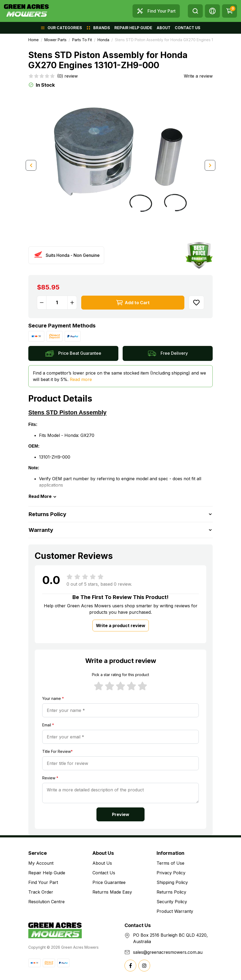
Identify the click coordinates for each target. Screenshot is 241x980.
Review (50, 778)
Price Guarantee (109, 882)
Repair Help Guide (47, 873)
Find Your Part (43, 882)
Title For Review (57, 751)
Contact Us (104, 873)
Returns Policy (171, 892)
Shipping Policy (172, 882)
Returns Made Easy (112, 892)
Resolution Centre (46, 902)
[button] (212, 11)
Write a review (198, 76)
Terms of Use (170, 863)
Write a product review (121, 626)
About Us (102, 863)
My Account (41, 863)
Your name (53, 698)
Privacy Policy (171, 873)
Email (48, 725)
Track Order (41, 892)
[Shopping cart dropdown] (230, 11)
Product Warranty (175, 911)
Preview (121, 814)
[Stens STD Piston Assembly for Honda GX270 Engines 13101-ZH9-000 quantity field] (57, 303)
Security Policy (172, 902)
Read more (81, 379)
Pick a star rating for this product (121, 675)
